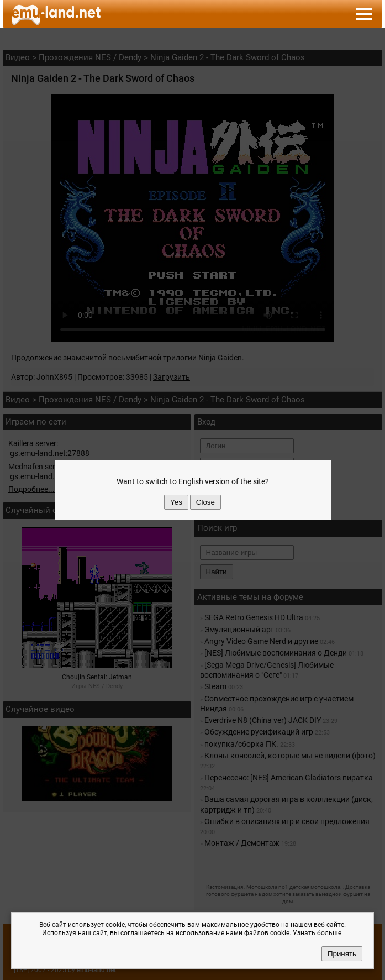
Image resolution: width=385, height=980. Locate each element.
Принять (342, 954)
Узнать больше (317, 933)
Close (205, 502)
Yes (176, 502)
